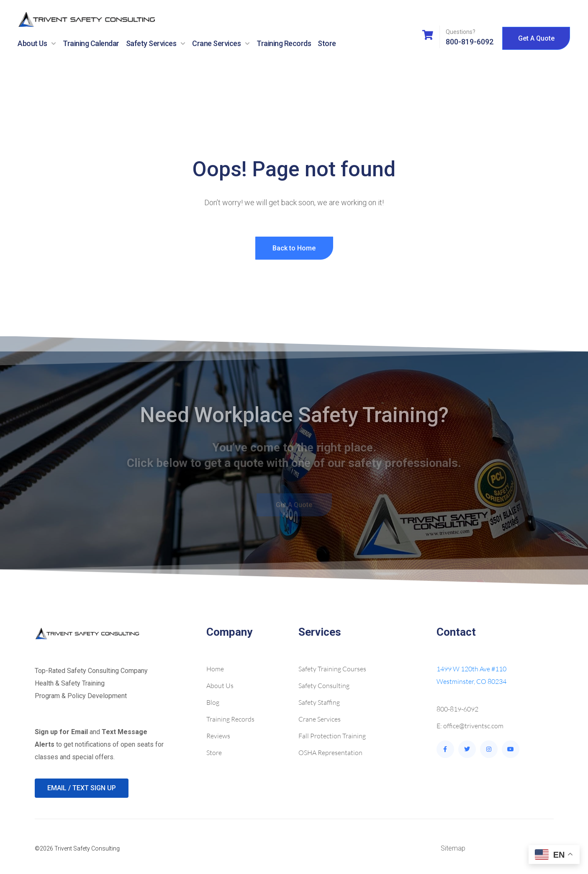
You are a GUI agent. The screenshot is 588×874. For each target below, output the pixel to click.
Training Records (284, 43)
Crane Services (221, 44)
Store (327, 43)
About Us (37, 44)
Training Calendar (91, 43)
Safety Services (156, 44)
